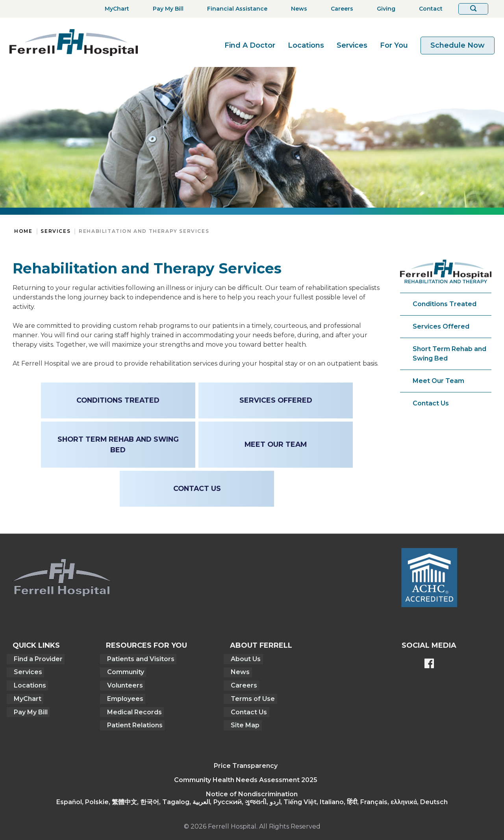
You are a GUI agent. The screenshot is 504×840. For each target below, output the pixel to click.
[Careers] (340, 9)
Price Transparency (246, 762)
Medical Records (132, 709)
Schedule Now (458, 45)
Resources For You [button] (145, 645)
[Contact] (428, 9)
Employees (123, 696)
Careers (242, 684)
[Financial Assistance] (235, 9)
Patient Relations (132, 722)
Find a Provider (37, 659)
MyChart (26, 696)
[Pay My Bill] (166, 9)
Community (123, 671)
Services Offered (441, 326)
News (239, 671)
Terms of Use (251, 696)
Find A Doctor (250, 45)
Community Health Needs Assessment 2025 (246, 776)
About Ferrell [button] (260, 645)
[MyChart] (115, 9)
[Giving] (384, 9)
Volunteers (123, 684)
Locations (306, 45)
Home (23, 231)
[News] (297, 9)
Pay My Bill (30, 709)
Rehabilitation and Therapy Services (144, 231)
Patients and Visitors (138, 659)
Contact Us (431, 403)
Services (352, 45)
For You (394, 45)
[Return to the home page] (74, 42)
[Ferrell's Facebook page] (429, 664)
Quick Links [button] (36, 645)
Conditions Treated (445, 304)
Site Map (244, 722)
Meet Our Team (438, 381)
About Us (244, 659)
